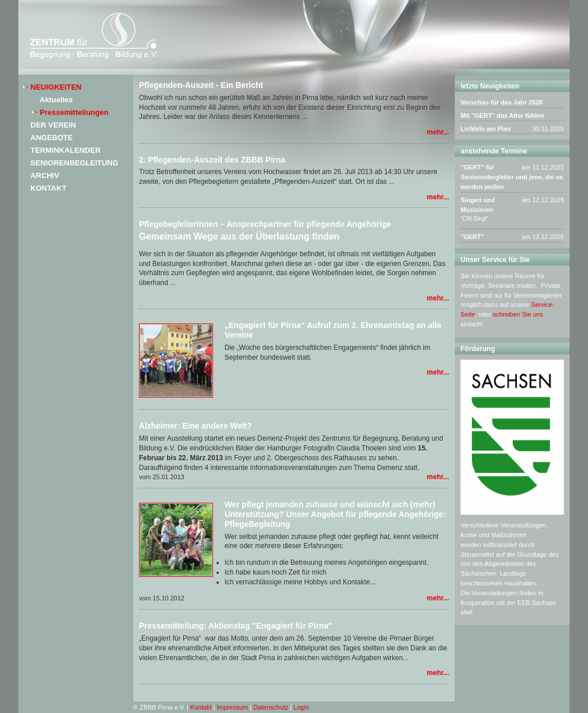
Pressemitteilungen (74, 112)
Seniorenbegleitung (74, 163)
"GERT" (472, 237)
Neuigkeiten (56, 87)
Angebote (52, 138)
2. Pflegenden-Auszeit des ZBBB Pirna (212, 160)
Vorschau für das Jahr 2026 (502, 102)
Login (301, 707)
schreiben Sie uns (518, 314)
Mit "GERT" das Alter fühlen (502, 115)
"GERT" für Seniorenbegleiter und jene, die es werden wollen (512, 177)
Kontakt (49, 188)
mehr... (438, 132)
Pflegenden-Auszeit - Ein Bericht (201, 85)
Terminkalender (65, 150)
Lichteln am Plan (486, 129)
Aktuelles (56, 100)
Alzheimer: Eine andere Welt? (196, 426)
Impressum (233, 707)
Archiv (45, 176)
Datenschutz (271, 707)
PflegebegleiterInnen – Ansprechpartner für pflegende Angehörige (265, 224)
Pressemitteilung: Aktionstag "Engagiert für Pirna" (235, 626)
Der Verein (53, 125)
